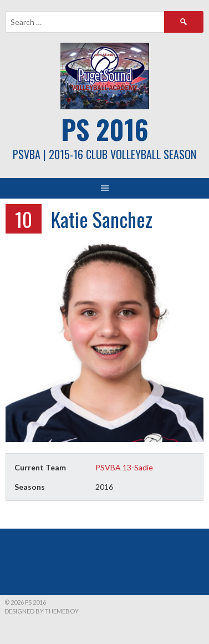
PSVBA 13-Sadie (124, 467)
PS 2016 (105, 129)
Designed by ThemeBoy (42, 611)
